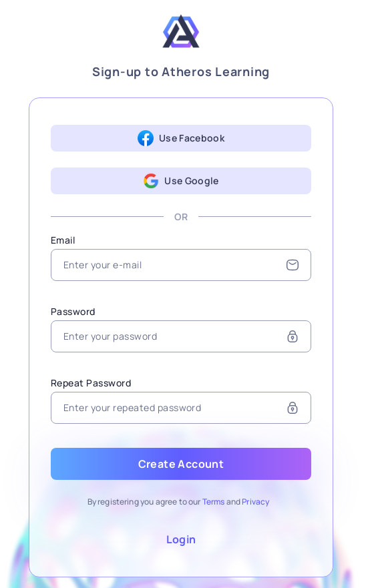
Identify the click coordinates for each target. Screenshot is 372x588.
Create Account (181, 464)
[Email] (181, 265)
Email (63, 240)
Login (181, 539)
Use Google (181, 181)
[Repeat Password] (181, 408)
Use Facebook (181, 138)
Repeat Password (91, 383)
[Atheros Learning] (181, 34)
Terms (214, 502)
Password (73, 311)
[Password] (181, 336)
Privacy (255, 502)
